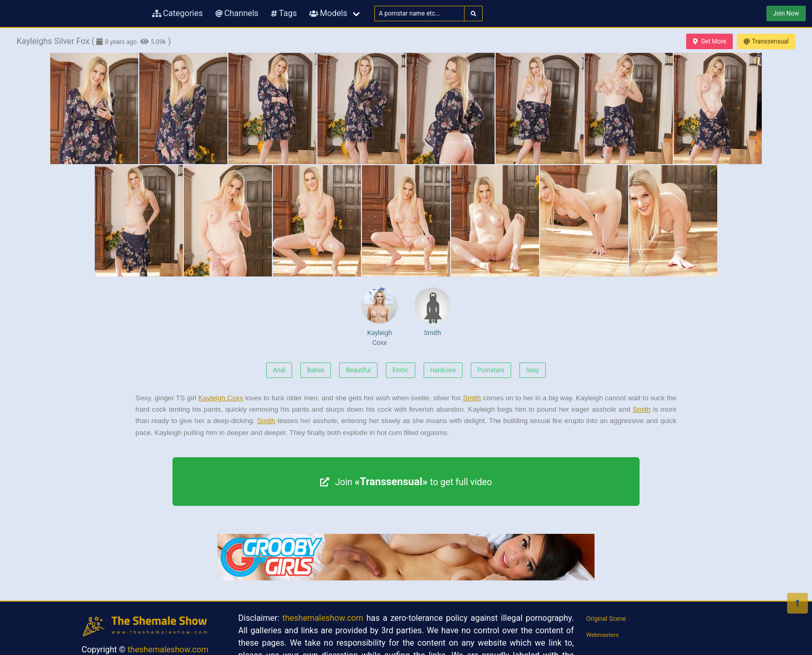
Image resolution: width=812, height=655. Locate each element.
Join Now (786, 13)
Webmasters (603, 635)
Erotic (401, 370)
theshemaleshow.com (168, 650)
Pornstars (491, 370)
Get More (709, 41)
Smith (432, 312)
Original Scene (606, 619)
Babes (316, 370)
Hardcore (443, 370)
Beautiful (358, 370)
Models (328, 13)
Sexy (533, 370)
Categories (178, 13)
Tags (284, 13)
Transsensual (766, 41)
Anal (279, 370)
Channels (237, 13)
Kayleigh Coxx (380, 317)
